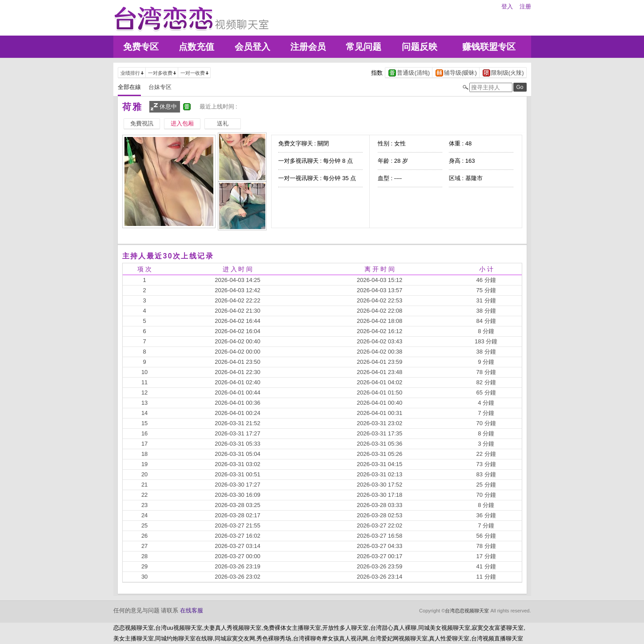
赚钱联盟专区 (489, 47)
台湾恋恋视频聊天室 (467, 611)
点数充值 (196, 47)
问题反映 (420, 47)
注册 (525, 6)
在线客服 (192, 610)
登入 (507, 6)
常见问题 (364, 47)
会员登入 (252, 47)
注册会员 (308, 47)
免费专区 (141, 47)
